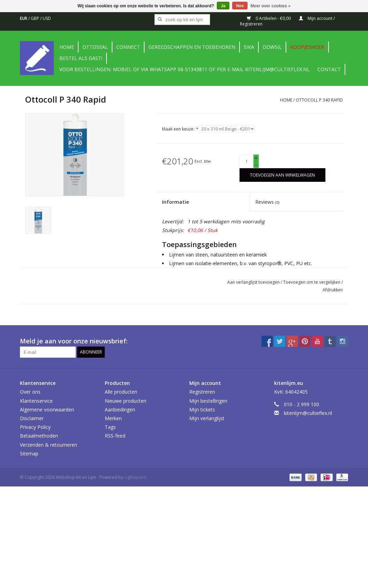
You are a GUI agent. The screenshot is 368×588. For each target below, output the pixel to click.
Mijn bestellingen (208, 401)
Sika (249, 47)
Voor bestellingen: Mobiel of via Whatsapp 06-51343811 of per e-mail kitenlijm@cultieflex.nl (185, 69)
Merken (113, 418)
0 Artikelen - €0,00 (269, 18)
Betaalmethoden (39, 436)
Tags (110, 427)
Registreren (202, 392)
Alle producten (121, 392)
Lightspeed (135, 477)
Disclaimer (32, 418)
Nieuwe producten (126, 401)
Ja (223, 6)
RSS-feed (115, 436)
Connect (128, 47)
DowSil (272, 47)
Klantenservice (36, 401)
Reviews (267, 202)
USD (47, 18)
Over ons (30, 392)
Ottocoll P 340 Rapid (319, 100)
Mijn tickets (202, 410)
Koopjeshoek (307, 47)
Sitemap (29, 453)
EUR (24, 18)
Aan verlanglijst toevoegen (254, 282)
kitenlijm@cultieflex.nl (308, 413)
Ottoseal (95, 47)
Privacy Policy (35, 427)
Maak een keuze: (180, 129)
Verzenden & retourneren (49, 445)
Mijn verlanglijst (207, 418)
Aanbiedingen (120, 410)
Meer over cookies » (271, 6)
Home (67, 47)
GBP (35, 18)
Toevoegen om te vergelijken (312, 282)
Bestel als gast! (81, 58)
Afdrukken (333, 290)
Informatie (175, 202)
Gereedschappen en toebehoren (192, 47)
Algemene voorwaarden (47, 410)
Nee (240, 6)
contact (329, 69)
